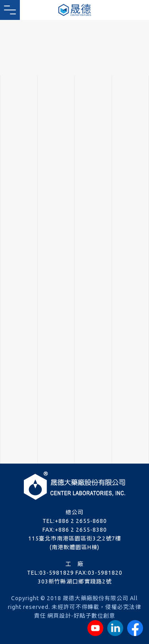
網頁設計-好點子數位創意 (81, 616)
